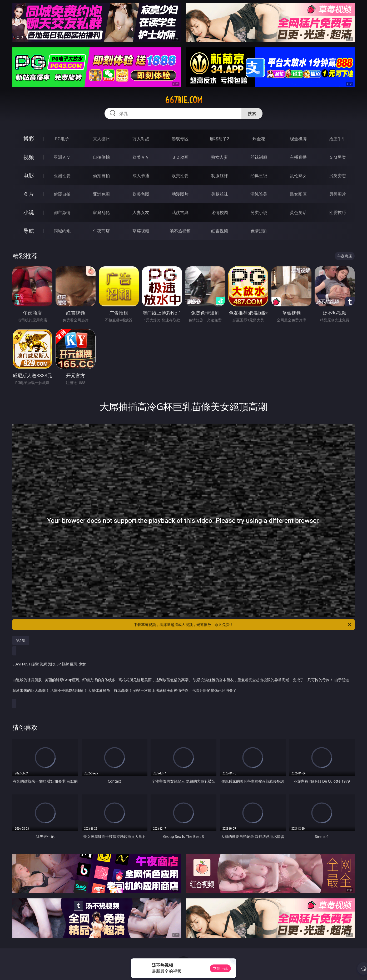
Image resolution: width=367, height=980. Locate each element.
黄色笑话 (298, 212)
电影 (29, 175)
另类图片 (338, 194)
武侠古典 (180, 212)
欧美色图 (141, 194)
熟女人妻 (220, 157)
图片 (29, 194)
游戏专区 (180, 139)
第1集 (21, 640)
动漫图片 (180, 194)
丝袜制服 (259, 157)
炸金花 (259, 139)
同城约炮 (62, 231)
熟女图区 (298, 194)
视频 (29, 157)
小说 (29, 212)
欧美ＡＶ (141, 157)
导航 (29, 231)
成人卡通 (141, 176)
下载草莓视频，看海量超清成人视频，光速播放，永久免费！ (243, 625)
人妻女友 (141, 212)
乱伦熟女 (298, 176)
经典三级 (259, 176)
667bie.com (184, 100)
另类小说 (259, 212)
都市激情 (62, 212)
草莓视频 (141, 231)
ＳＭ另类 (338, 157)
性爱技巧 (338, 212)
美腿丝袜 (220, 194)
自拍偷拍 (101, 157)
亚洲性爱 (62, 176)
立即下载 (220, 968)
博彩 (29, 139)
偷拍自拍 (101, 176)
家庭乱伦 (101, 212)
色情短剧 (259, 231)
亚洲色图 (101, 194)
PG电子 (62, 139)
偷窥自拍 (62, 194)
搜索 (252, 113)
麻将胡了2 (219, 139)
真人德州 (101, 139)
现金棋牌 (298, 139)
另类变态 (338, 176)
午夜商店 (101, 231)
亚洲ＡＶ (62, 157)
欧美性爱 (180, 176)
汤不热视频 (180, 231)
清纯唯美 (259, 194)
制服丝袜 (220, 176)
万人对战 (141, 139)
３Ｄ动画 (180, 157)
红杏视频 (220, 231)
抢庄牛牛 (338, 139)
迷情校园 (220, 212)
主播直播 (298, 157)
